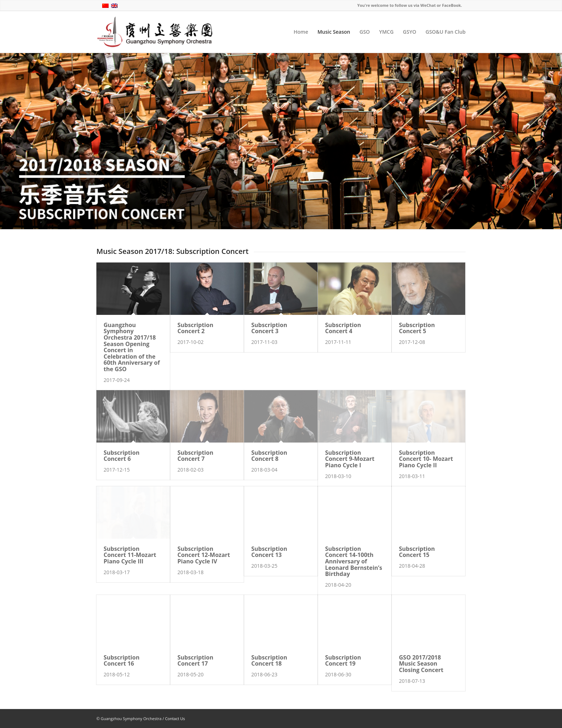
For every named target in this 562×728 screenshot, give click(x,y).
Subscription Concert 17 (195, 661)
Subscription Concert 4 (343, 328)
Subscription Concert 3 (269, 328)
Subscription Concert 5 (417, 328)
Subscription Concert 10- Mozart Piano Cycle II (426, 459)
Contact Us (175, 718)
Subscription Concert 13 (269, 552)
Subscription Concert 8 (269, 456)
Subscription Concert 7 (195, 456)
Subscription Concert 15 (417, 552)
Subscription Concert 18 (269, 661)
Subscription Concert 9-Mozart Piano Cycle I (350, 459)
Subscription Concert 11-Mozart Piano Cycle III (130, 555)
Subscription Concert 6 (122, 456)
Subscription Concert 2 (195, 328)
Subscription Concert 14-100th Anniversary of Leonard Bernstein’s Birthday (354, 561)
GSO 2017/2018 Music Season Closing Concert (421, 664)
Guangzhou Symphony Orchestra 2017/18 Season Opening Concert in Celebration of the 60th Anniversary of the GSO (132, 347)
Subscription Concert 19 (343, 661)
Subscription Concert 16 (122, 661)
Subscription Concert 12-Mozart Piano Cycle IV (204, 555)
